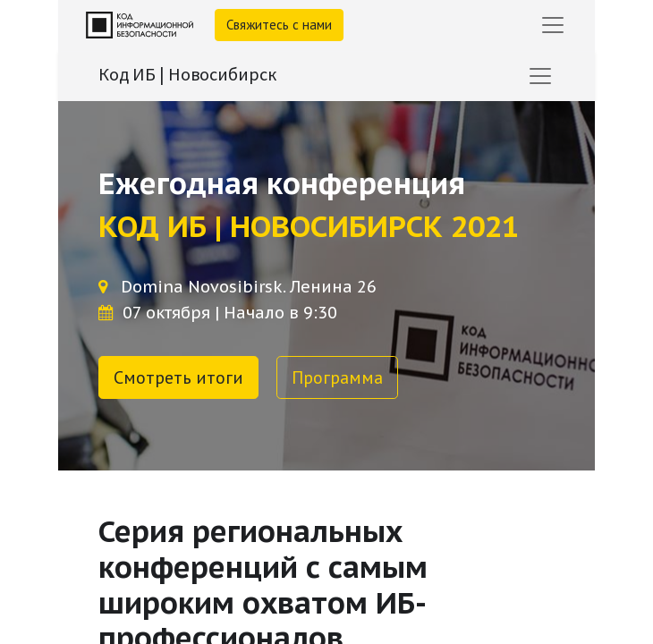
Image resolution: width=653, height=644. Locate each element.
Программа (337, 377)
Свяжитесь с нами (279, 25)
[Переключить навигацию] (540, 76)
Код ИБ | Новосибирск (187, 74)
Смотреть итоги (178, 377)
